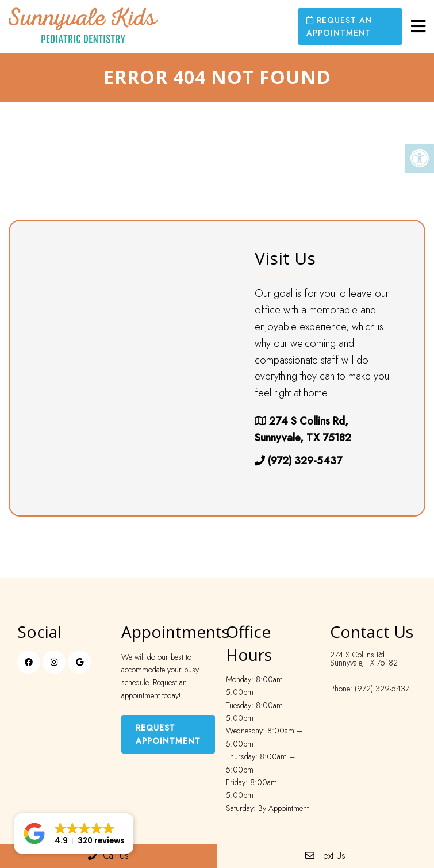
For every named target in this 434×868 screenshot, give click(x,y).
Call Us (108, 856)
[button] (74, 833)
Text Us (325, 856)
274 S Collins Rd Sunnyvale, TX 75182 (364, 659)
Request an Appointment (339, 26)
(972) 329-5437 (305, 461)
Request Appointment (168, 734)
